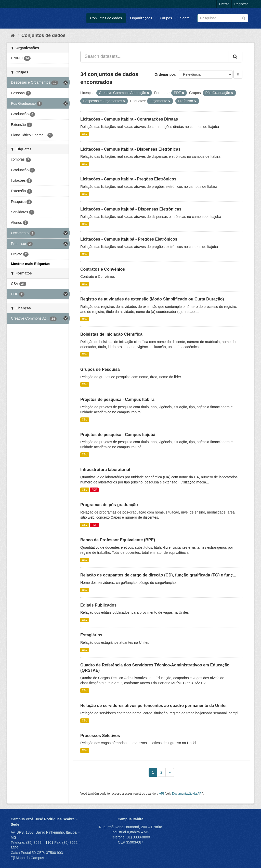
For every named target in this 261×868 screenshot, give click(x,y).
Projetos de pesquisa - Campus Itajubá (118, 435)
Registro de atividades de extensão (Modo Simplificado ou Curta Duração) (152, 299)
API (161, 794)
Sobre (185, 18)
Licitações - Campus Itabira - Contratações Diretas (129, 119)
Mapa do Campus (30, 858)
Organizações (141, 18)
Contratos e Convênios (103, 269)
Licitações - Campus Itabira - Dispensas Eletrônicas (130, 149)
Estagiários (91, 635)
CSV (85, 134)
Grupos (166, 18)
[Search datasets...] (155, 57)
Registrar (241, 4)
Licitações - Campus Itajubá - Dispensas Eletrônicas (131, 209)
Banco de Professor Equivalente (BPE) (118, 540)
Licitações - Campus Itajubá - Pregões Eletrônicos (129, 239)
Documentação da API (187, 794)
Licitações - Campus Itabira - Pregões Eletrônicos (128, 179)
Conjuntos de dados (106, 18)
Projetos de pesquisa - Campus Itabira (117, 399)
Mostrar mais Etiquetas (31, 264)
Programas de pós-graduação (109, 505)
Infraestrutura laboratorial (105, 470)
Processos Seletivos (100, 736)
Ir (238, 74)
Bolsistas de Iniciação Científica (111, 334)
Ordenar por (165, 74)
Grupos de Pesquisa (100, 369)
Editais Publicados (98, 605)
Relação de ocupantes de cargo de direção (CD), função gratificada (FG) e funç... (158, 575)
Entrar (224, 4)
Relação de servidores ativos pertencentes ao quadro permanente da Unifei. (154, 706)
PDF (94, 490)
